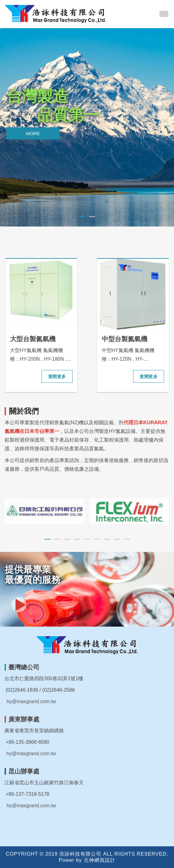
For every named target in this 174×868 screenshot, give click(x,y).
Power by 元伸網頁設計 (87, 860)
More (33, 133)
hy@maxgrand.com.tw (31, 701)
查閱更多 (57, 377)
